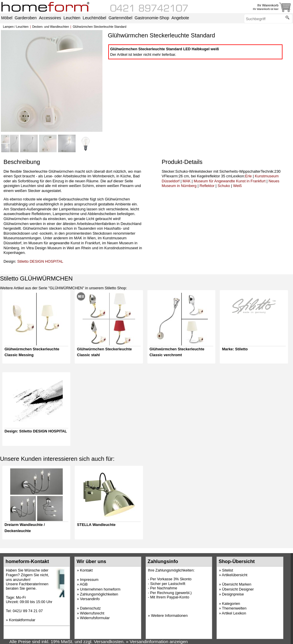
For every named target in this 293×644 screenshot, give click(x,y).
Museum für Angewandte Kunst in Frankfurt (230, 181)
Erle (248, 176)
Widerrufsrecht (92, 613)
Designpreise (233, 594)
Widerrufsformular (95, 618)
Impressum (89, 580)
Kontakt (86, 570)
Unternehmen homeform (100, 589)
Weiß (238, 186)
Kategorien (231, 604)
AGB (84, 584)
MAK (187, 181)
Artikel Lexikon (234, 613)
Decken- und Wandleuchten (50, 27)
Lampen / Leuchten (16, 27)
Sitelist (228, 570)
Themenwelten (234, 608)
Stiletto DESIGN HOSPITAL (40, 261)
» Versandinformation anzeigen (157, 642)
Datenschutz (90, 608)
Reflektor (207, 186)
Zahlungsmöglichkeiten (99, 594)
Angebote (180, 18)
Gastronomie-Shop (152, 18)
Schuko (224, 186)
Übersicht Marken (237, 584)
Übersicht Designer (238, 589)
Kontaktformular (22, 620)
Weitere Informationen (169, 616)
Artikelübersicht (234, 575)
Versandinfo (90, 599)
